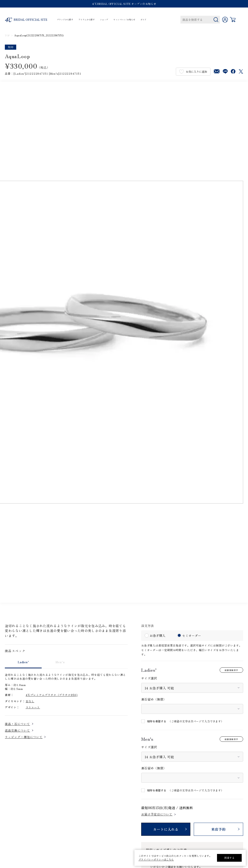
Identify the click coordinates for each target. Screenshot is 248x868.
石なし (30, 701)
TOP (7, 36)
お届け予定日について (157, 814)
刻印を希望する (157, 721)
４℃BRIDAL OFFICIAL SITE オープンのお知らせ (124, 4)
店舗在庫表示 (231, 670)
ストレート (33, 707)
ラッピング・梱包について (24, 737)
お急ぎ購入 (158, 635)
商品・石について (17, 724)
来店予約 (218, 829)
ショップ (104, 20)
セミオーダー (192, 635)
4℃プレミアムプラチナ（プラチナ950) (52, 695)
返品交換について (17, 730)
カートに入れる (166, 829)
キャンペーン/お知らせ (124, 20)
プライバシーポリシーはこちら (156, 859)
